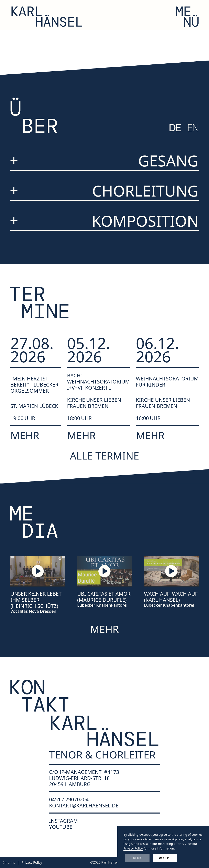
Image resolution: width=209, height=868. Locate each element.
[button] (187, 17)
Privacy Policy (133, 848)
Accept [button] (165, 858)
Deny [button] (137, 858)
